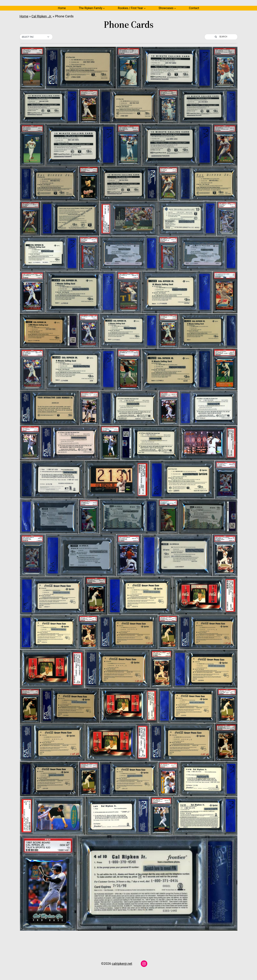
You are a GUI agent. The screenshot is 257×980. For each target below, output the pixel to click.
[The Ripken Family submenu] (104, 8)
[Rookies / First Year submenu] (145, 8)
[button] (36, 37)
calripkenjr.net (122, 964)
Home (62, 8)
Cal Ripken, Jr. (42, 16)
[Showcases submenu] (175, 8)
